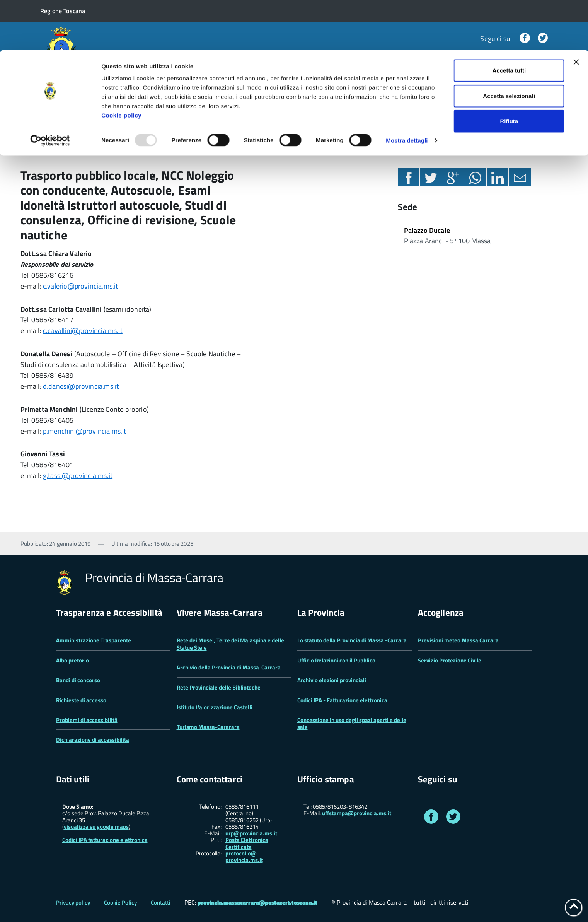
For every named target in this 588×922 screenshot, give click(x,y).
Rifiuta (509, 71)
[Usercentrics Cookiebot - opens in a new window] (50, 90)
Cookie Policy (120, 902)
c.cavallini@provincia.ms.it (83, 330)
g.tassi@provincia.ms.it (78, 476)
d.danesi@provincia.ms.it (81, 386)
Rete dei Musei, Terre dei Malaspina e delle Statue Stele (230, 644)
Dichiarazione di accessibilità (93, 740)
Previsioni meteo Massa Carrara (458, 640)
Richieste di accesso (81, 700)
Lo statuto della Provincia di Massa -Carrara (352, 640)
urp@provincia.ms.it (251, 833)
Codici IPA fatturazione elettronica (105, 840)
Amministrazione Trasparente (94, 640)
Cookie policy (121, 65)
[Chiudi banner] (576, 12)
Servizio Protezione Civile (450, 660)
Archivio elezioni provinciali (332, 680)
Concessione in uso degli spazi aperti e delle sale (352, 723)
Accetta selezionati (509, 46)
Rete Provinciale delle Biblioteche (219, 687)
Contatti (161, 902)
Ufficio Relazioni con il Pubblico (336, 660)
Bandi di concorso (78, 680)
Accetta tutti (509, 20)
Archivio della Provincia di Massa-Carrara (229, 667)
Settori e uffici (72, 119)
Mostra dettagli (407, 90)
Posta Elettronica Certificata (247, 843)
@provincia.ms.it (93, 286)
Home (30, 119)
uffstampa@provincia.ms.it (357, 813)
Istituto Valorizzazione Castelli (215, 707)
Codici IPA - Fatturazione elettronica (342, 700)
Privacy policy (73, 902)
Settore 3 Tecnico (132, 119)
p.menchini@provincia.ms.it (85, 431)
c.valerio (55, 286)
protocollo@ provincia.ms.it (244, 857)
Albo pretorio (72, 660)
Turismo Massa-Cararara (208, 727)
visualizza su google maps (96, 827)
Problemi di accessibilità (87, 720)
